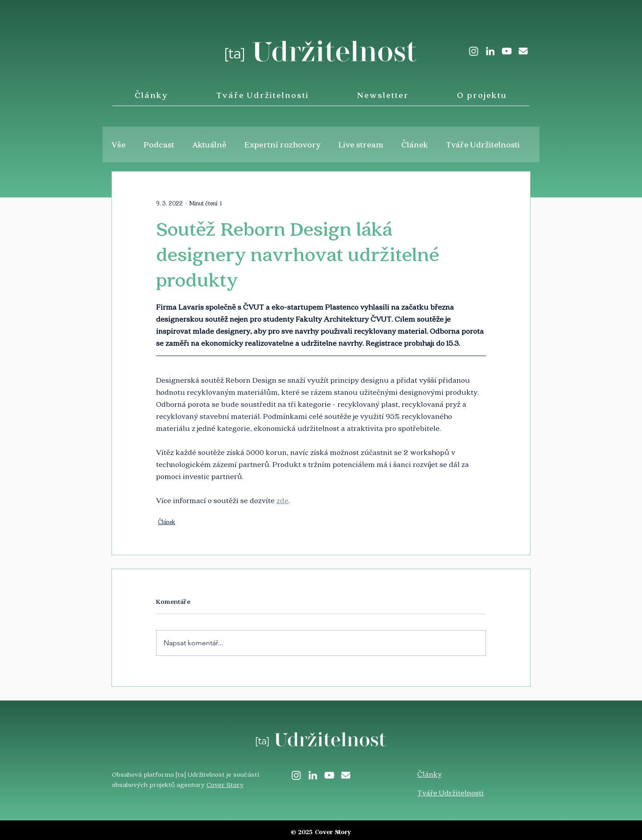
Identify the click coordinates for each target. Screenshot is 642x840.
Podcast (159, 144)
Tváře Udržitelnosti (483, 144)
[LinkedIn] (490, 51)
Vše (119, 144)
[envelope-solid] (523, 51)
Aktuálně (209, 144)
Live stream (361, 144)
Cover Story (225, 784)
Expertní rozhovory (283, 144)
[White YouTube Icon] (507, 51)
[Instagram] (474, 51)
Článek (415, 144)
